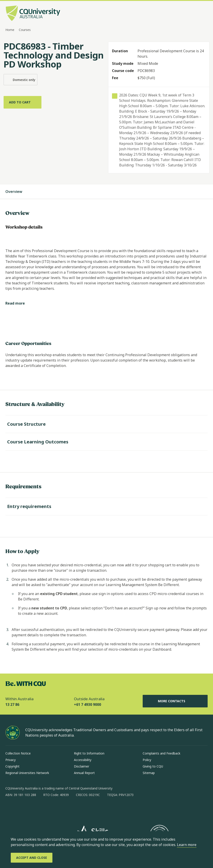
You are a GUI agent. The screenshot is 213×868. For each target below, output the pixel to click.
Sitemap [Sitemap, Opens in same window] (149, 773)
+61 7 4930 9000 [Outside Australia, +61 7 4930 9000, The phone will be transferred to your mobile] (87, 704)
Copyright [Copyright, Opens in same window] (12, 766)
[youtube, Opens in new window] (57, 809)
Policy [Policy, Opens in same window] (147, 760)
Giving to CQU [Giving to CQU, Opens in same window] (153, 766)
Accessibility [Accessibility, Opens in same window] (83, 760)
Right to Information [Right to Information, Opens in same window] (89, 753)
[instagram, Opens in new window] (22, 809)
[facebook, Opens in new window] (10, 809)
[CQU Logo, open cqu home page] (33, 14)
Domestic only (20, 80)
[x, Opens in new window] (45, 809)
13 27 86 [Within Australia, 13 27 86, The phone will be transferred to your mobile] (12, 704)
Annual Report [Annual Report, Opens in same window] (84, 773)
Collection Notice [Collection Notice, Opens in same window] (18, 753)
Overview (18, 192)
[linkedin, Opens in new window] (34, 809)
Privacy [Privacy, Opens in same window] (11, 760)
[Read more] (19, 303)
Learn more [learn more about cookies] (187, 845)
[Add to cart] (23, 102)
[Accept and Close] (32, 858)
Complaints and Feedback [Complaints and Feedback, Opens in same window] (161, 753)
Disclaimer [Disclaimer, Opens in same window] (82, 766)
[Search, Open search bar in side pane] (196, 14)
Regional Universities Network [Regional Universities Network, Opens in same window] (27, 773)
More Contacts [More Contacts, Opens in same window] (175, 701)
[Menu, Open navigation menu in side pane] (204, 14)
